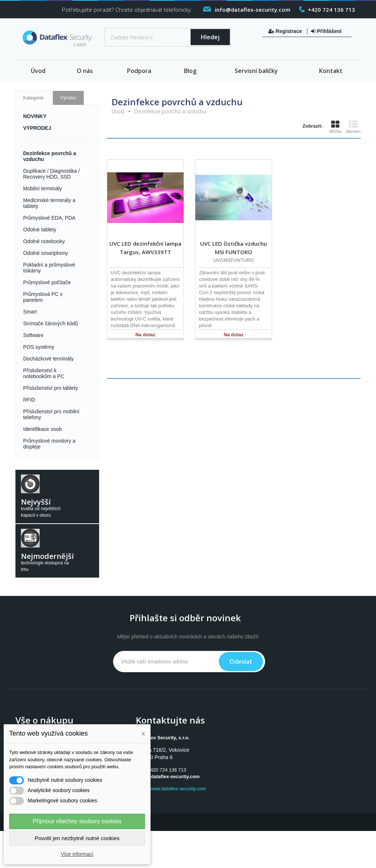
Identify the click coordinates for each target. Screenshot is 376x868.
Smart (30, 312)
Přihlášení (326, 31)
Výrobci (68, 98)
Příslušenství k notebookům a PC (44, 373)
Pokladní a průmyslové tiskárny (49, 268)
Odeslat (241, 662)
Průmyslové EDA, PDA (49, 218)
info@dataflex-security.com (168, 777)
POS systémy (39, 347)
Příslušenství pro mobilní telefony (51, 414)
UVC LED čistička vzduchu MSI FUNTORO (234, 248)
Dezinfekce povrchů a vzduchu (50, 156)
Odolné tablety (40, 230)
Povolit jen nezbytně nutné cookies (77, 838)
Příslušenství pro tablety (50, 388)
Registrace (286, 31)
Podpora (139, 71)
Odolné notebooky (44, 241)
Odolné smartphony (46, 253)
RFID (29, 400)
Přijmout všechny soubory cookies (77, 821)
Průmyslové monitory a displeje (49, 444)
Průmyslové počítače (47, 282)
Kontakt (331, 71)
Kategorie (33, 98)
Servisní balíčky (256, 71)
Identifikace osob (42, 429)
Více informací (77, 854)
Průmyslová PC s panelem (43, 297)
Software (33, 335)
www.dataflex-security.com (178, 789)
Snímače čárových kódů (50, 323)
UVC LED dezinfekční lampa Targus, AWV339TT (145, 248)
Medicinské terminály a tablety (49, 203)
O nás (85, 71)
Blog (190, 71)
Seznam (353, 127)
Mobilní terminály (43, 188)
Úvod (38, 71)
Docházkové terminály (48, 359)
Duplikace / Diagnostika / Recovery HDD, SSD (51, 174)
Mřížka (335, 127)
